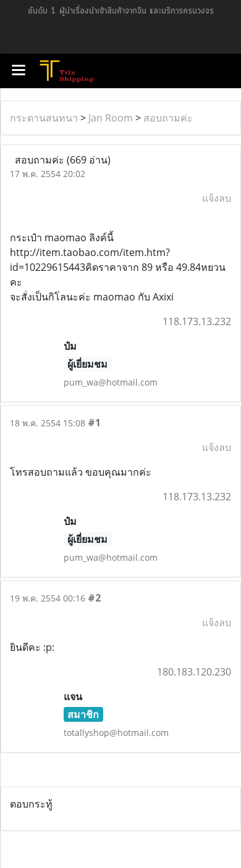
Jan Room (111, 118)
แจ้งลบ (217, 198)
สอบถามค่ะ (168, 118)
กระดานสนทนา (44, 118)
